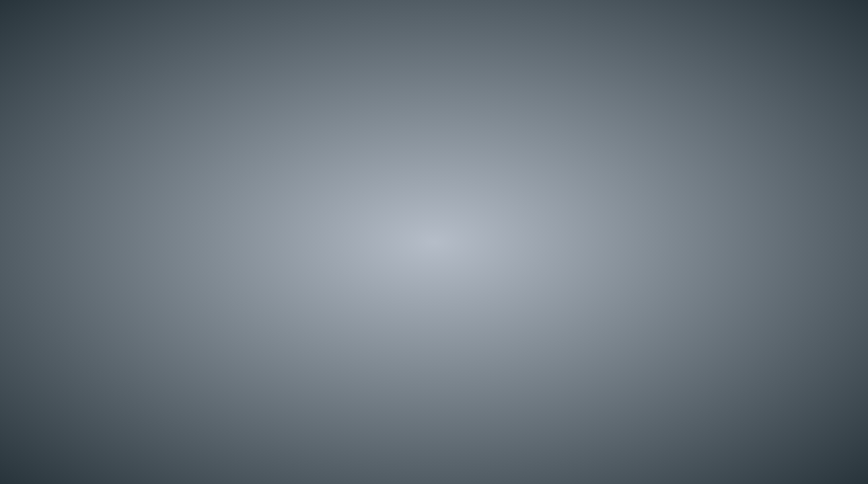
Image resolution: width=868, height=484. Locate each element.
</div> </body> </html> (434, 242)
